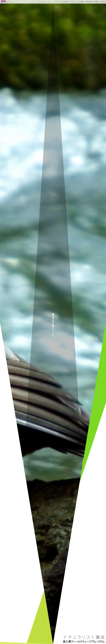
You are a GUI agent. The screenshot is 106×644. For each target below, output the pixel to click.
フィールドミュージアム (44, 2)
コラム (72, 2)
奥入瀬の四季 (89, 2)
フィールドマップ (56, 2)
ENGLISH (103, 2)
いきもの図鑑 (80, 2)
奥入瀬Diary (96, 2)
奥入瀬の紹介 (66, 2)
